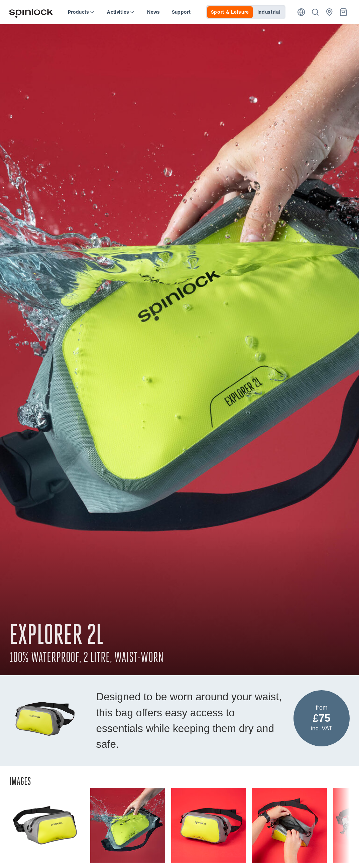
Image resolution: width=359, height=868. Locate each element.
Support (181, 12)
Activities (121, 12)
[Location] (301, 12)
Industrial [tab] (269, 12)
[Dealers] (329, 12)
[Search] (315, 12)
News (153, 12)
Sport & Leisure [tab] (230, 12)
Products (81, 12)
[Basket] (343, 12)
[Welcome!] (31, 12)
